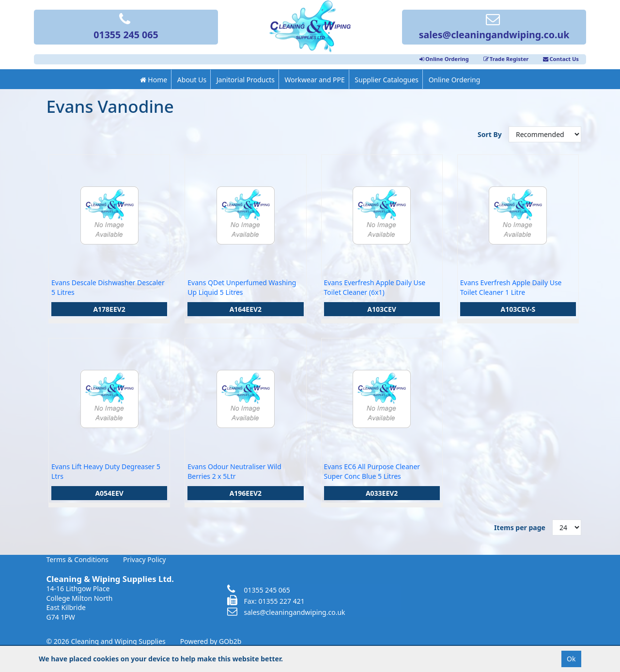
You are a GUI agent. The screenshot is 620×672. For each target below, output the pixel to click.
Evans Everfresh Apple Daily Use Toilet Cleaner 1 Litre (511, 287)
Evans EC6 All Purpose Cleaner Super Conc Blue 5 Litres (372, 471)
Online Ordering (444, 59)
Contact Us (561, 59)
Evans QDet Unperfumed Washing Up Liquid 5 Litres (242, 287)
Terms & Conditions (78, 559)
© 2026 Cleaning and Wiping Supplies (106, 641)
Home (154, 80)
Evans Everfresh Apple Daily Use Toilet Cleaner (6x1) (375, 287)
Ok (571, 659)
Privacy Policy (144, 559)
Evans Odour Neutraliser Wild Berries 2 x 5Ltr (234, 471)
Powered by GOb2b (211, 641)
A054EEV (109, 493)
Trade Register (506, 59)
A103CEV (382, 309)
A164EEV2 (246, 309)
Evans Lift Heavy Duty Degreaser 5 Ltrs (106, 471)
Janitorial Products (246, 80)
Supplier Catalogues (387, 80)
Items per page (520, 527)
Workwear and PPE (315, 80)
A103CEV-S (518, 309)
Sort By (490, 134)
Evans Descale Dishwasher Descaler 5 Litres (108, 287)
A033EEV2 (382, 493)
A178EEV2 (109, 309)
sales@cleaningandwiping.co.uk (494, 28)
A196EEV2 (246, 493)
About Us (192, 80)
